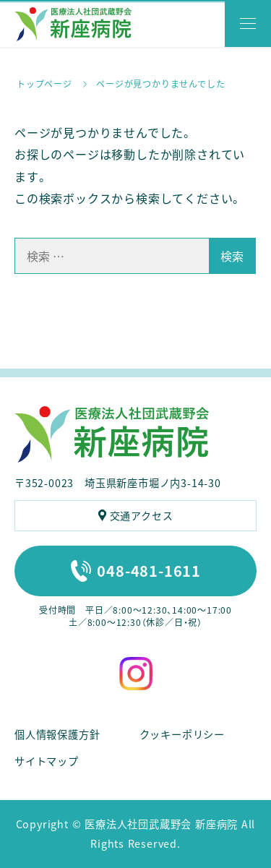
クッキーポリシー (182, 734)
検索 (232, 256)
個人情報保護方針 (57, 734)
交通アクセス (142, 515)
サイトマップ (47, 761)
